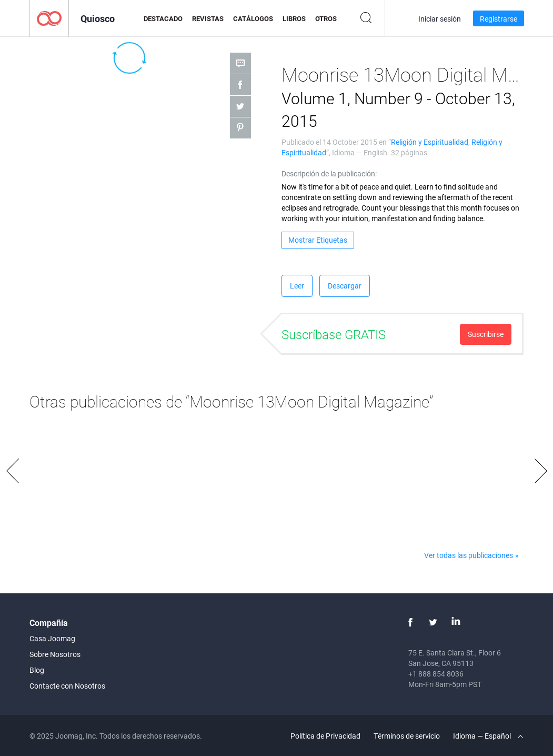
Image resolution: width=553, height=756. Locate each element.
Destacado (163, 18)
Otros (326, 18)
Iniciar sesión (440, 19)
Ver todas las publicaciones (469, 555)
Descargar (345, 286)
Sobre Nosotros (55, 654)
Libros (294, 18)
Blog (37, 670)
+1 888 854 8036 (436, 674)
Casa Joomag (52, 638)
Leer (297, 286)
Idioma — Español (488, 736)
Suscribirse (486, 334)
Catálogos (253, 18)
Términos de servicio (407, 736)
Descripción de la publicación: (329, 173)
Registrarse (499, 19)
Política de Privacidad (325, 736)
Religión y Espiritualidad (430, 142)
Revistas (208, 18)
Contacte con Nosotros (67, 686)
